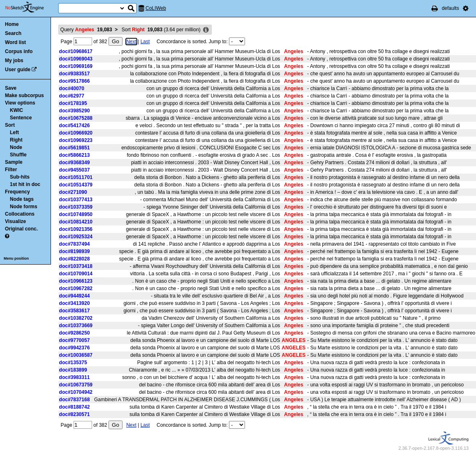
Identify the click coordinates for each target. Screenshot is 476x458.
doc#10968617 (76, 51)
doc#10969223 (76, 140)
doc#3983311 (75, 377)
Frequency (17, 192)
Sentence (21, 118)
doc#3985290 (75, 111)
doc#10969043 (76, 59)
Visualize (15, 221)
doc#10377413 (76, 200)
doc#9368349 (75, 163)
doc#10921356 (76, 229)
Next (131, 42)
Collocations (20, 214)
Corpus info (19, 51)
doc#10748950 (76, 214)
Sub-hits (20, 177)
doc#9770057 (75, 340)
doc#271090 (73, 192)
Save (11, 88)
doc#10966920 (76, 133)
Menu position (16, 258)
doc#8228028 (75, 259)
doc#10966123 (76, 281)
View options (20, 103)
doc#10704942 (76, 392)
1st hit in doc (25, 184)
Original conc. (21, 229)
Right (16, 140)
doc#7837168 (75, 400)
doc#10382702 (76, 318)
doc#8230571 (75, 414)
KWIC (16, 110)
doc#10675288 (76, 118)
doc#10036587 (76, 355)
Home (12, 24)
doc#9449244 (75, 296)
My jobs (14, 60)
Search (13, 33)
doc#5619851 (75, 148)
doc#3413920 (75, 303)
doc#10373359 (76, 207)
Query (86, 30)
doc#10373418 (76, 266)
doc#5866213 (75, 155)
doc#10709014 (76, 274)
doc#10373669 (76, 325)
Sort (10, 125)
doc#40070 (72, 88)
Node (16, 147)
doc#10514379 (76, 185)
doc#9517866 (75, 81)
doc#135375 (73, 363)
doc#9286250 (75, 333)
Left (14, 133)
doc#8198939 (75, 251)
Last (145, 42)
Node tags (22, 199)
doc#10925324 (76, 237)
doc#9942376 (75, 348)
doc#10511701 (76, 177)
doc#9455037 (75, 170)
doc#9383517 (75, 74)
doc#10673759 (76, 385)
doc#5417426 (75, 126)
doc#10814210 (76, 222)
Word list (15, 42)
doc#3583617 (75, 311)
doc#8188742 (75, 407)
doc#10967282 (76, 288)
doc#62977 (72, 96)
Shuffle (18, 155)
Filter (11, 170)
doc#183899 (73, 370)
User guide (18, 70)
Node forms (24, 207)
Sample (14, 162)
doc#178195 (73, 103)
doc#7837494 (75, 244)
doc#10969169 (76, 66)
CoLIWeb (156, 8)
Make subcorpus (24, 95)
